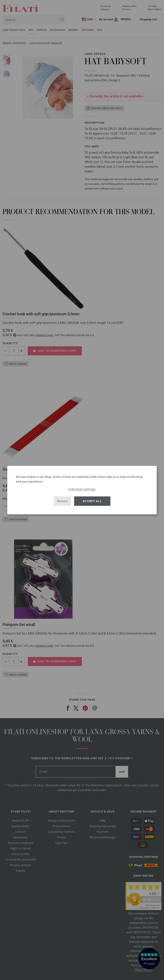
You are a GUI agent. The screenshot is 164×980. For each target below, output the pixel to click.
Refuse (62, 501)
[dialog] (82, 490)
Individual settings (82, 489)
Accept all (92, 501)
